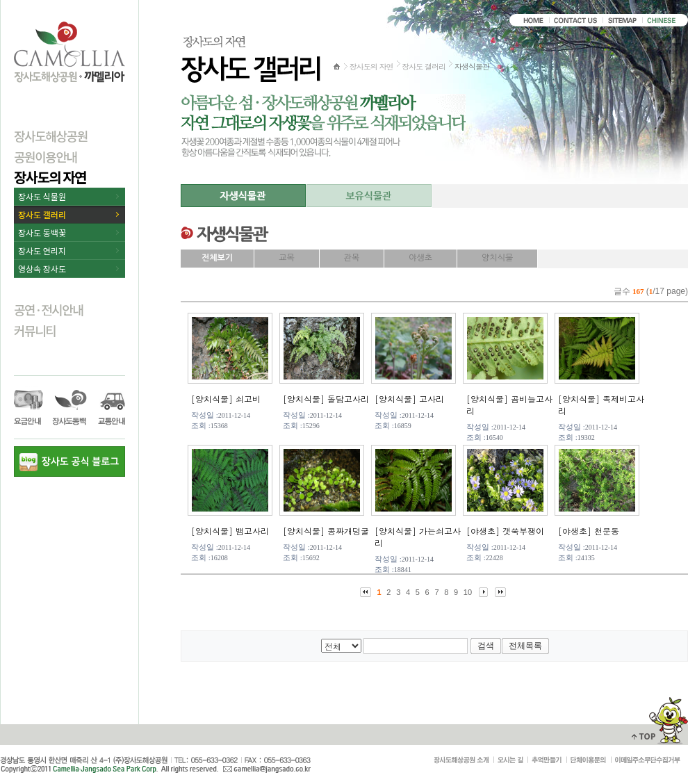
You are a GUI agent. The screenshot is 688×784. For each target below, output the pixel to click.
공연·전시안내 (49, 309)
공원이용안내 (46, 156)
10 (468, 592)
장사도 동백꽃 (42, 232)
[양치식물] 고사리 (409, 399)
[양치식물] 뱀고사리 (230, 531)
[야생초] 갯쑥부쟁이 (505, 531)
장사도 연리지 (42, 251)
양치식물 (497, 258)
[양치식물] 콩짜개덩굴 (326, 531)
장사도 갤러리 (42, 214)
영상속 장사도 (42, 269)
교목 (287, 258)
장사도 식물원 (42, 196)
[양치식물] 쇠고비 (226, 399)
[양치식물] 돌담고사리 (326, 399)
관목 (352, 258)
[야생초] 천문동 (589, 531)
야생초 (420, 258)
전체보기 (217, 258)
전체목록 (525, 646)
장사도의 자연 (50, 177)
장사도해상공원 (51, 136)
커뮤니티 (35, 330)
